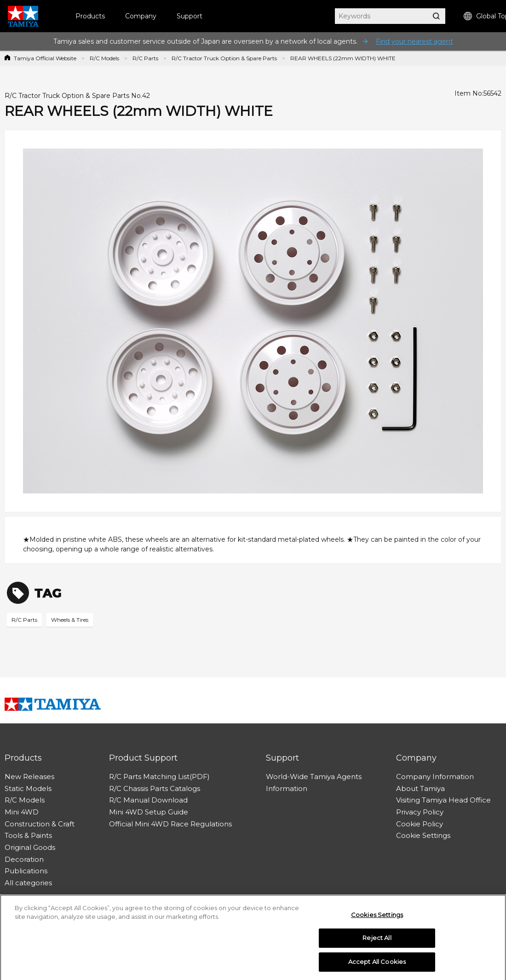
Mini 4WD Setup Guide (149, 812)
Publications (26, 871)
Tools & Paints (28, 835)
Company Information (435, 777)
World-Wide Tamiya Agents (314, 777)
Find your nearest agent (414, 41)
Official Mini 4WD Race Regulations (170, 824)
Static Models (28, 788)
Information (287, 788)
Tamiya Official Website (45, 58)
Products (90, 16)
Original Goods (30, 847)
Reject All (377, 940)
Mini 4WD (22, 812)
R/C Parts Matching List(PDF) (159, 777)
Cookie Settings (423, 835)
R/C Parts (145, 58)
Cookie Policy (420, 824)
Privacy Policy (420, 812)
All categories (28, 883)
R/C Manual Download (148, 800)
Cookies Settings (377, 917)
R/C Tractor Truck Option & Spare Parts (224, 58)
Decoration (24, 859)
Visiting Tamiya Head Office (443, 800)
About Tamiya (420, 788)
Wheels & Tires (70, 620)
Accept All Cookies (377, 964)
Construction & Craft (40, 824)
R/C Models (104, 58)
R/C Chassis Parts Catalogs (155, 788)
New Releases (29, 777)
